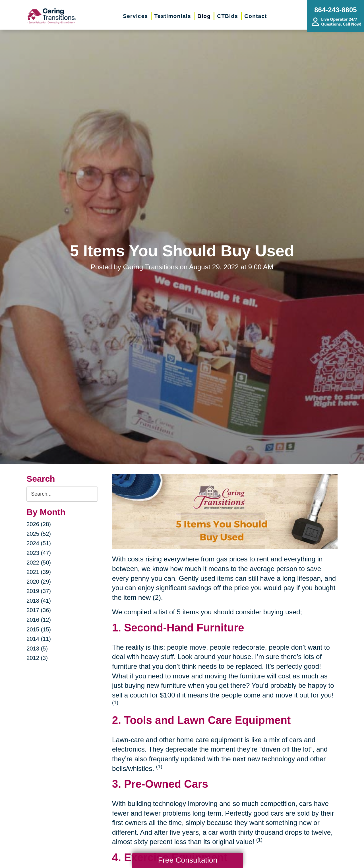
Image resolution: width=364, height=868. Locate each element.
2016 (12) (39, 620)
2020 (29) (39, 582)
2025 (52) (39, 534)
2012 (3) (37, 658)
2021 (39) (39, 572)
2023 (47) (39, 553)
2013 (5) (37, 649)
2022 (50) (39, 563)
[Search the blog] (62, 494)
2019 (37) (39, 591)
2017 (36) (39, 610)
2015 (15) (39, 629)
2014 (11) (39, 639)
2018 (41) (39, 601)
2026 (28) (39, 524)
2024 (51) (39, 543)
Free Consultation (188, 860)
